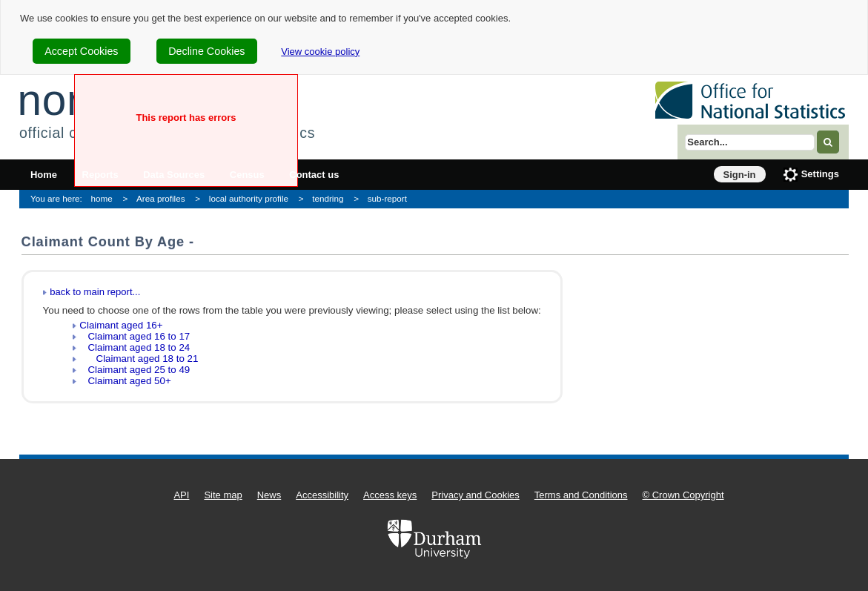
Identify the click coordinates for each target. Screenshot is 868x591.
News (269, 495)
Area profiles (161, 198)
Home (44, 175)
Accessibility (322, 495)
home (102, 198)
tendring (328, 198)
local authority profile (249, 198)
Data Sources (174, 175)
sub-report (387, 198)
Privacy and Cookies (476, 495)
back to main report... (95, 292)
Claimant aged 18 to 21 (139, 359)
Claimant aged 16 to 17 (135, 336)
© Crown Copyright (683, 495)
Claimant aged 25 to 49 (135, 370)
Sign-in (740, 175)
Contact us (314, 175)
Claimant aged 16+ (121, 325)
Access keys (390, 495)
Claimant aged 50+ (125, 381)
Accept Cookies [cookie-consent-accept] (81, 51)
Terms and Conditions (581, 495)
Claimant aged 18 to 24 (135, 347)
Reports (100, 175)
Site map (223, 495)
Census (247, 175)
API (181, 495)
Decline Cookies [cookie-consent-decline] (206, 51)
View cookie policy (320, 52)
